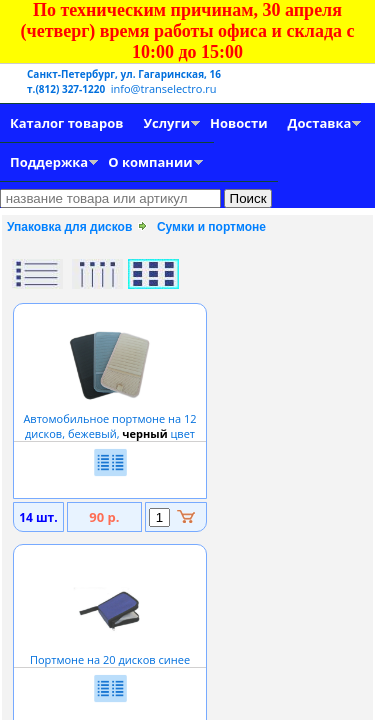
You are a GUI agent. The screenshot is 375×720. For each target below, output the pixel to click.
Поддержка (49, 162)
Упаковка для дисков (69, 227)
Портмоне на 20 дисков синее (110, 652)
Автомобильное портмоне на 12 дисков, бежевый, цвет (109, 418)
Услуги (166, 123)
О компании (150, 162)
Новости (238, 123)
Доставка (320, 123)
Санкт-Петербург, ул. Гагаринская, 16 (124, 74)
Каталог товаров (66, 123)
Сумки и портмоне (211, 227)
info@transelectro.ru (164, 88)
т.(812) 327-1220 (67, 89)
